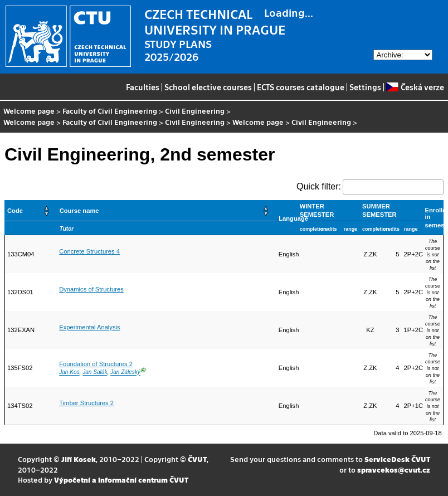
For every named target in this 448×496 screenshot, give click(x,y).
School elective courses (208, 87)
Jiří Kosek (79, 459)
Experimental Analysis (89, 327)
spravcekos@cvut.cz (394, 470)
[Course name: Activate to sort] (167, 211)
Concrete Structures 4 (89, 251)
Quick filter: (319, 186)
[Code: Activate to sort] (31, 211)
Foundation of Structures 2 (96, 364)
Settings (365, 87)
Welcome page (29, 111)
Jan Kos (69, 373)
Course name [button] (79, 211)
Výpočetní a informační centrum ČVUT (121, 480)
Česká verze (415, 87)
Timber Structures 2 (86, 403)
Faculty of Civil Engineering (110, 111)
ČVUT (197, 459)
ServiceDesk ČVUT (397, 459)
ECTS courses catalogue (301, 87)
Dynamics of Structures (91, 289)
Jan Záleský (125, 373)
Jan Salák (95, 373)
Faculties (143, 87)
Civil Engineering (195, 111)
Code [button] (15, 211)
